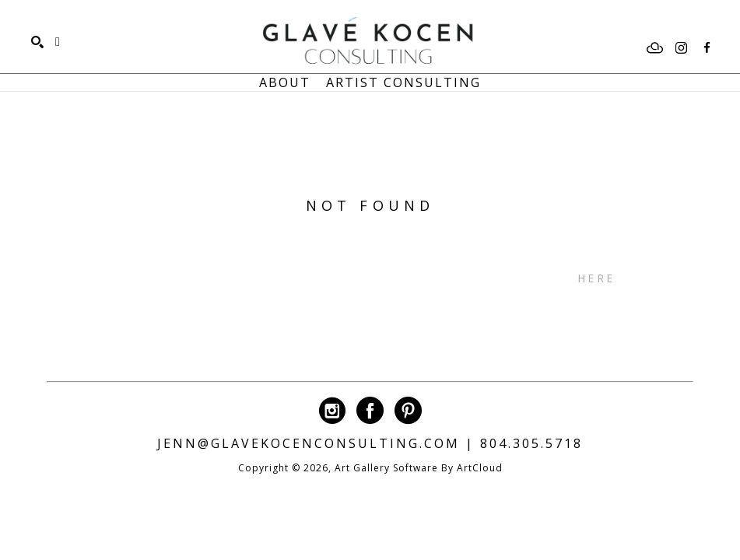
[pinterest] (408, 410)
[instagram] (681, 48)
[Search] (37, 42)
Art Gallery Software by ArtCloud (419, 468)
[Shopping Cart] (58, 42)
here (596, 278)
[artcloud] (655, 48)
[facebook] (707, 48)
